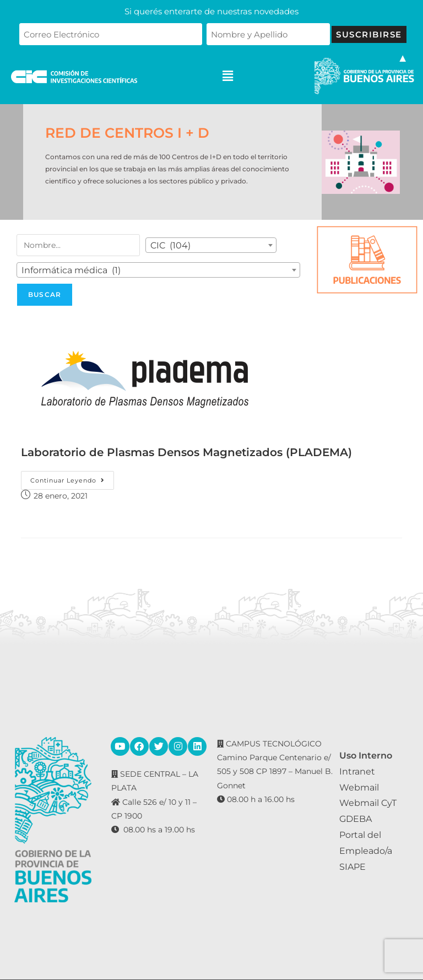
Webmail (359, 787)
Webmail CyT (368, 803)
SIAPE (352, 867)
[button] (228, 76)
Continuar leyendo (72, 478)
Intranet (357, 771)
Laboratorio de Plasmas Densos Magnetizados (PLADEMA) (186, 452)
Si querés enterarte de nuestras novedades (211, 11)
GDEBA (356, 819)
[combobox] (211, 245)
